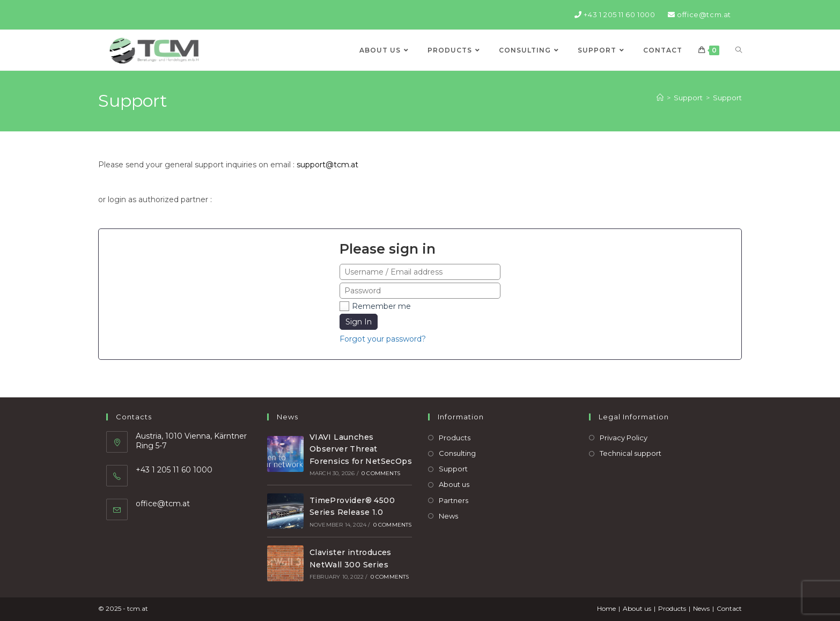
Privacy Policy (624, 438)
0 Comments (381, 473)
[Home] (660, 98)
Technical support (631, 453)
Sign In (359, 322)
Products (455, 438)
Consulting (457, 453)
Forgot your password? (383, 339)
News (448, 516)
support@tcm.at (327, 165)
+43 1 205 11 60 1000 (615, 14)
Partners (454, 500)
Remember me (381, 306)
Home (606, 608)
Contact (729, 608)
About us (454, 484)
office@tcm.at (699, 14)
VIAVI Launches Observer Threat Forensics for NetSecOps (361, 449)
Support (727, 98)
